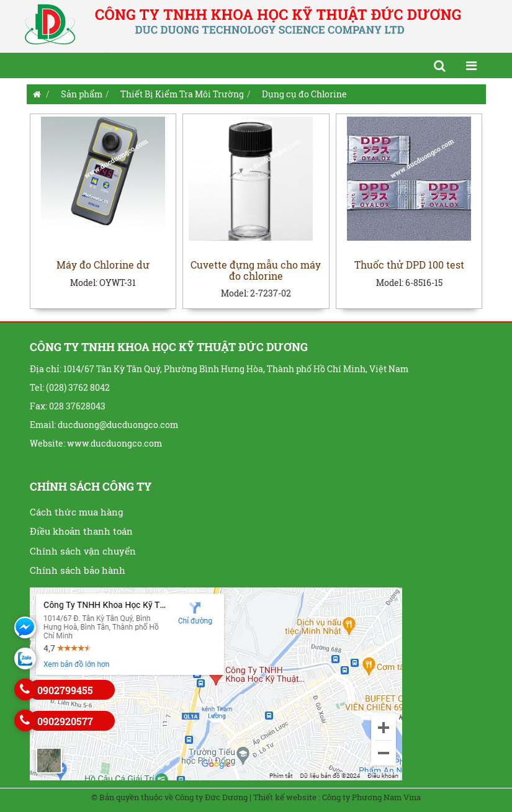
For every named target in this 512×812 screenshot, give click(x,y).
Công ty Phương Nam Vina (371, 797)
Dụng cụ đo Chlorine (304, 94)
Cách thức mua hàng (76, 512)
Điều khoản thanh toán (81, 531)
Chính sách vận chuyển (83, 551)
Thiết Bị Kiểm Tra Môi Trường (182, 94)
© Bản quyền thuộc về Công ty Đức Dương (169, 797)
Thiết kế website (285, 797)
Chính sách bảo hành (78, 570)
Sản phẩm (82, 94)
